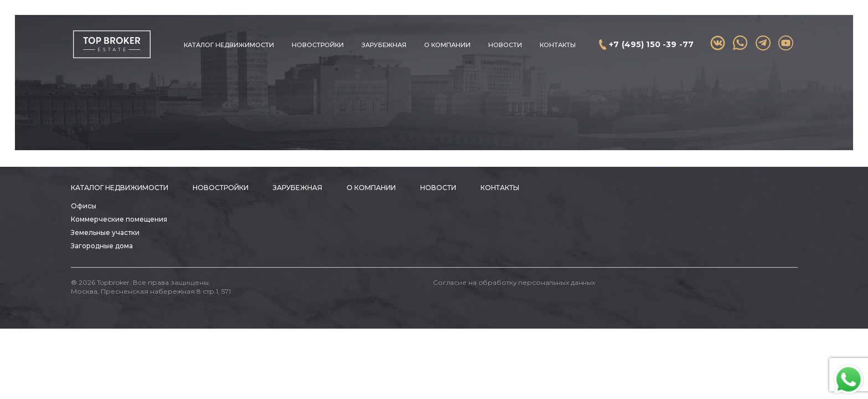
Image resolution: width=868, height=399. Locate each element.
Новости (505, 45)
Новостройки (318, 45)
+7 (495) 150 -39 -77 (651, 44)
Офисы (84, 206)
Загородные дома (102, 246)
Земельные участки (105, 232)
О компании (447, 45)
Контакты (558, 45)
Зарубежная (384, 45)
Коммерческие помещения (119, 219)
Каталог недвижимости (229, 45)
